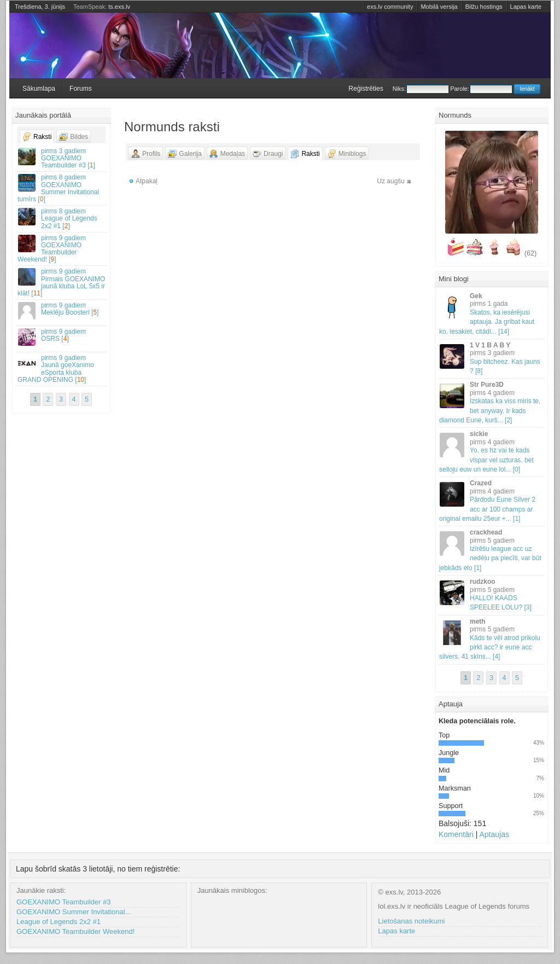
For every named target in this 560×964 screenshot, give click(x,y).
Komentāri (456, 834)
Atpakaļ (147, 181)
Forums (81, 89)
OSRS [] (62, 337)
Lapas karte (526, 7)
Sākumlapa (39, 89)
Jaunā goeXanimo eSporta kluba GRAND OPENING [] (62, 369)
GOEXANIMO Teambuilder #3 (63, 902)
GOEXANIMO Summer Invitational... (74, 912)
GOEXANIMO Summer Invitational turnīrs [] (62, 188)
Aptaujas (494, 834)
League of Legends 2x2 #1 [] (62, 218)
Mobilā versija (439, 7)
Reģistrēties (366, 89)
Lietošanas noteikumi (411, 921)
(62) (530, 253)
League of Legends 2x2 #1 (59, 922)
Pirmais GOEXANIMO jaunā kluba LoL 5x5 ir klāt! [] (62, 282)
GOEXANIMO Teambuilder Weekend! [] (62, 249)
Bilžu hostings (484, 7)
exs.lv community (390, 7)
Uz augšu (391, 181)
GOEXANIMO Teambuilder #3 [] (62, 158)
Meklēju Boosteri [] (62, 310)
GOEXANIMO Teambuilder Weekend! (75, 931)
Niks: (421, 89)
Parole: (481, 89)
